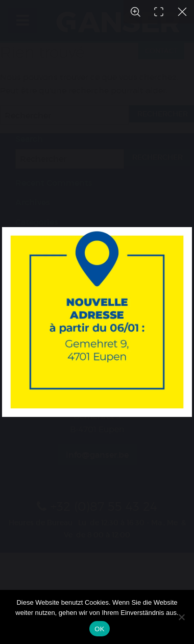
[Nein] (181, 617)
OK (99, 629)
